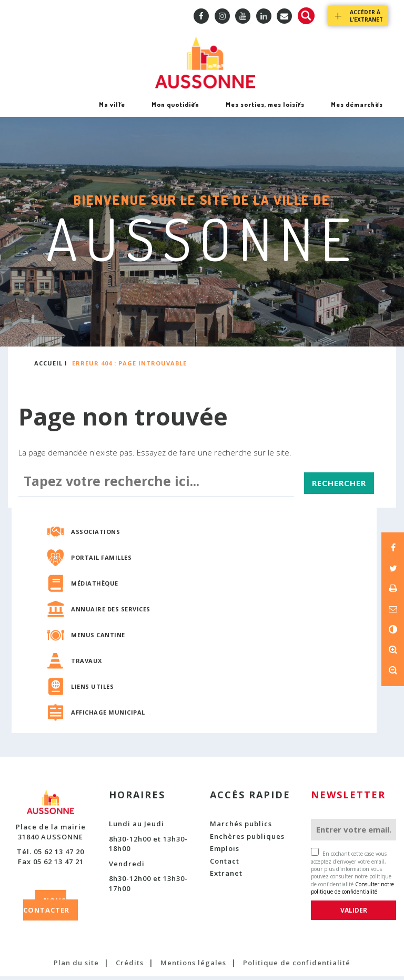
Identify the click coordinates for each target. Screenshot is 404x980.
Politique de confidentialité (297, 967)
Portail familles (101, 561)
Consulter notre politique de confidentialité (352, 892)
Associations (95, 535)
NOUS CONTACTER (46, 909)
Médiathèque (95, 587)
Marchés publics (241, 827)
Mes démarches (357, 112)
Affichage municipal (108, 716)
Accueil (48, 367)
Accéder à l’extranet (366, 16)
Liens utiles (92, 690)
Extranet (226, 877)
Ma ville (112, 112)
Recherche (306, 16)
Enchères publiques (247, 840)
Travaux (87, 664)
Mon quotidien (175, 112)
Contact (225, 865)
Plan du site (76, 967)
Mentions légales (193, 967)
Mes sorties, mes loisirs (265, 112)
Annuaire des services (111, 613)
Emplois (225, 853)
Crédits (130, 967)
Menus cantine (98, 639)
